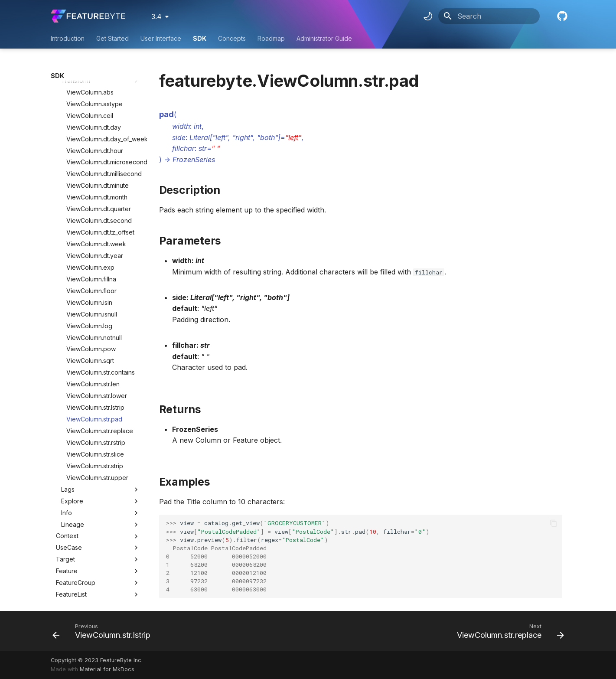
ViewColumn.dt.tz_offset (100, 141)
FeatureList (71, 503)
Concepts (232, 38)
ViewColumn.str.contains (101, 281)
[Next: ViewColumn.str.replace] (508, 631)
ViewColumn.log (89, 234)
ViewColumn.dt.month (97, 106)
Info (101, 421)
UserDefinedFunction (86, 573)
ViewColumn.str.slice (95, 363)
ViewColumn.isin (89, 211)
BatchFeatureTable (83, 561)
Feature (67, 479)
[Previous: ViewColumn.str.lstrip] (104, 631)
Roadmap (271, 38)
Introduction (68, 38)
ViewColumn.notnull (94, 246)
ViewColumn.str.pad (94, 328)
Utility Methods (98, 597)
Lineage (101, 433)
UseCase (69, 456)
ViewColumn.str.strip (95, 374)
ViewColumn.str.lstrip (95, 316)
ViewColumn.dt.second (99, 129)
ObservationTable (81, 514)
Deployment (73, 538)
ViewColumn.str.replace (100, 339)
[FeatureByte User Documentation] (88, 16)
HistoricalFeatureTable (88, 526)
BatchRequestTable (84, 550)
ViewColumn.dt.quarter (99, 117)
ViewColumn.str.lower (97, 304)
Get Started (112, 38)
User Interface (161, 38)
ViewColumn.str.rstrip (96, 351)
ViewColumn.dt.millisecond (103, 82)
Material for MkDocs (107, 669)
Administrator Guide (324, 38)
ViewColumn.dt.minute (98, 94)
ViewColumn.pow (91, 257)
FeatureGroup (76, 491)
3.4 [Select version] (156, 16)
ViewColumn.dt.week (96, 152)
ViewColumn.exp (90, 176)
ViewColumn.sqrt (90, 269)
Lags (101, 398)
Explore (101, 410)
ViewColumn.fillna (91, 188)
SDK (200, 38)
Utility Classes (98, 585)
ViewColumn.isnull (92, 223)
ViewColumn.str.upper (97, 386)
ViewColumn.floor (91, 199)
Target (65, 468)
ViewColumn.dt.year (95, 164)
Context (67, 444)
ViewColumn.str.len (93, 292)
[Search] (489, 16)
